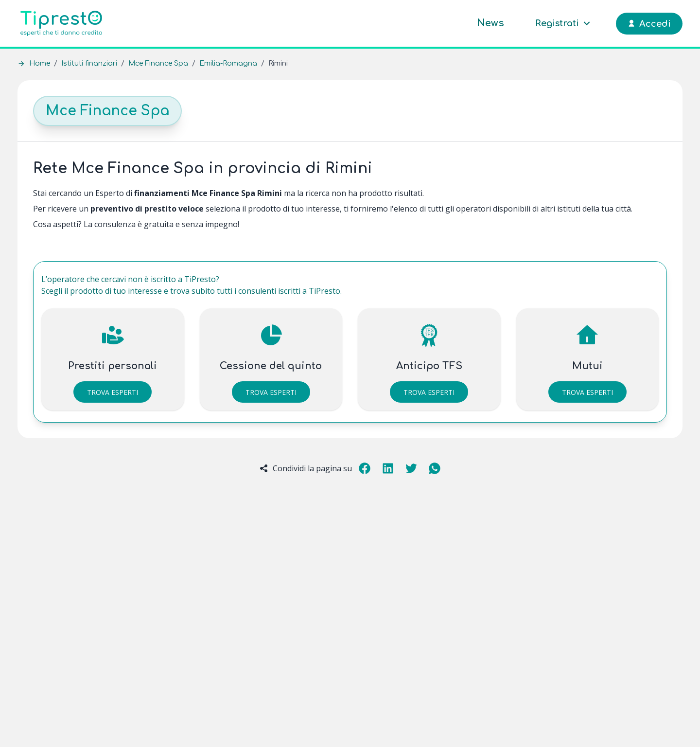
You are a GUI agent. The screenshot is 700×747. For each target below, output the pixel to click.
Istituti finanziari (89, 63)
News (490, 23)
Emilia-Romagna (228, 63)
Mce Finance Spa (158, 63)
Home (40, 63)
